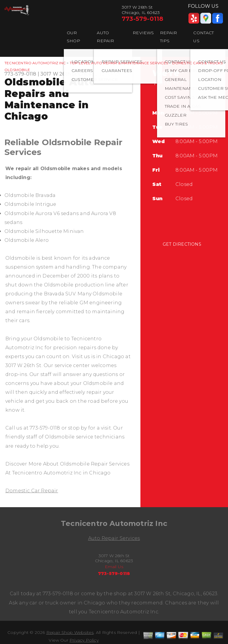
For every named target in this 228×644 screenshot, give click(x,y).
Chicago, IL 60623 (99, 74)
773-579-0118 (142, 19)
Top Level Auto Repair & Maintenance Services (119, 63)
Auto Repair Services (114, 538)
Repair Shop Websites (70, 632)
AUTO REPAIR (105, 37)
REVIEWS (143, 33)
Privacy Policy (84, 640)
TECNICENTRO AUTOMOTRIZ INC (35, 63)
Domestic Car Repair (32, 491)
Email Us (114, 567)
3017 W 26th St (59, 74)
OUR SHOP (73, 37)
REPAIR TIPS (169, 37)
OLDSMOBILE (17, 70)
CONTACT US (204, 37)
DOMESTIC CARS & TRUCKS (197, 63)
